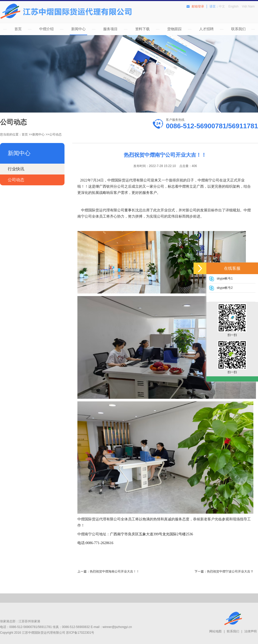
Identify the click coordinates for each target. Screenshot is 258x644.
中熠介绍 (46, 29)
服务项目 (110, 29)
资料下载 (142, 29)
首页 (18, 29)
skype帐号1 (225, 279)
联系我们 (238, 29)
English (233, 6)
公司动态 (55, 134)
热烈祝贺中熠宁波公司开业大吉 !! (230, 571)
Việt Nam (248, 6)
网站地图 (215, 631)
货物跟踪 (174, 29)
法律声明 (251, 631)
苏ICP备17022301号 (80, 633)
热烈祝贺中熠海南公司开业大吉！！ (115, 571)
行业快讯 (16, 169)
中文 (222, 6)
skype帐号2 (225, 288)
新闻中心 (78, 29)
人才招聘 (206, 29)
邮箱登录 (198, 6)
